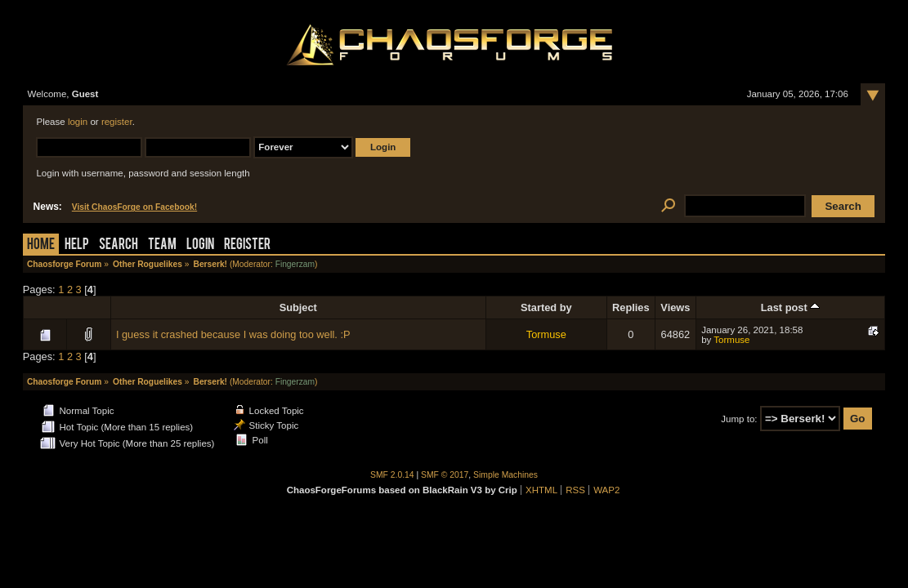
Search (119, 245)
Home (41, 245)
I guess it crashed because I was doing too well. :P (233, 334)
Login (200, 245)
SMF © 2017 (445, 475)
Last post (790, 307)
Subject (298, 307)
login (78, 122)
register (117, 122)
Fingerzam (295, 264)
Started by (546, 307)
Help (77, 245)
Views (675, 307)
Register (247, 245)
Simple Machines (505, 475)
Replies (631, 307)
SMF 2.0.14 (392, 475)
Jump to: (739, 419)
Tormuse (546, 334)
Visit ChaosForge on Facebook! (134, 207)
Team (162, 245)
